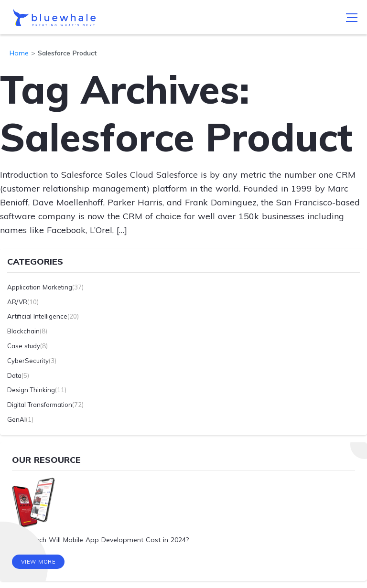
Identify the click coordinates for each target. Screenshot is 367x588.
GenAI (16, 419)
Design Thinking (31, 390)
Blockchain (23, 331)
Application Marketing (40, 287)
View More (38, 562)
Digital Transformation (40, 405)
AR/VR (17, 302)
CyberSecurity (28, 361)
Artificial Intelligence (37, 316)
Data (14, 375)
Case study (24, 346)
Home (19, 53)
